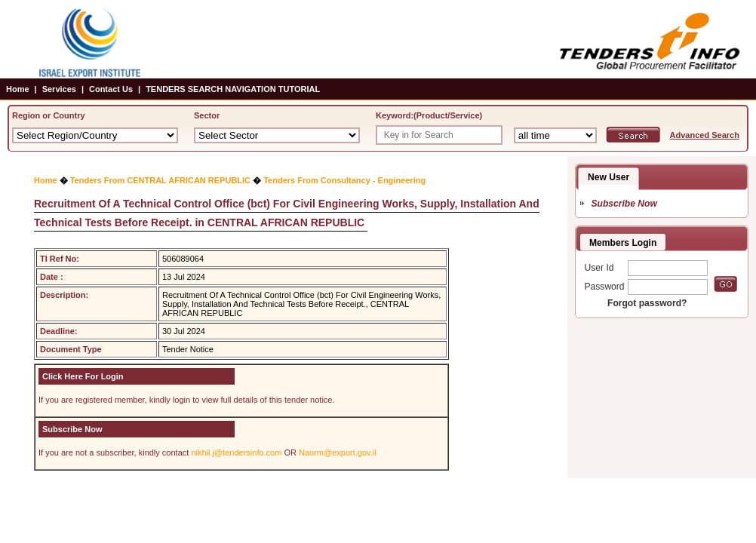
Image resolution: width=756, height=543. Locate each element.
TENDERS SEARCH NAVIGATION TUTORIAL (233, 89)
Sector (207, 115)
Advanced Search (705, 135)
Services (59, 89)
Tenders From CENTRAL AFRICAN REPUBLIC (160, 180)
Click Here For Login (83, 376)
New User (608, 177)
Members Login (623, 243)
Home (18, 89)
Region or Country (49, 115)
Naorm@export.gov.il (338, 452)
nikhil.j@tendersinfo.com (236, 452)
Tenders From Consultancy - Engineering (344, 180)
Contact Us (111, 89)
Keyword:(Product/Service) (429, 115)
